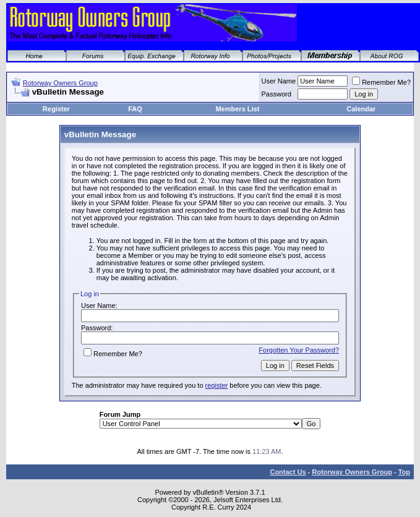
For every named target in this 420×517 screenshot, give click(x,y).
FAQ (135, 109)
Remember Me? (381, 82)
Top (404, 472)
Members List (237, 109)
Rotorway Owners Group (60, 83)
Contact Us (288, 472)
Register (56, 109)
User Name (279, 81)
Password (276, 94)
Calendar (361, 109)
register (217, 385)
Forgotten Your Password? (299, 350)
